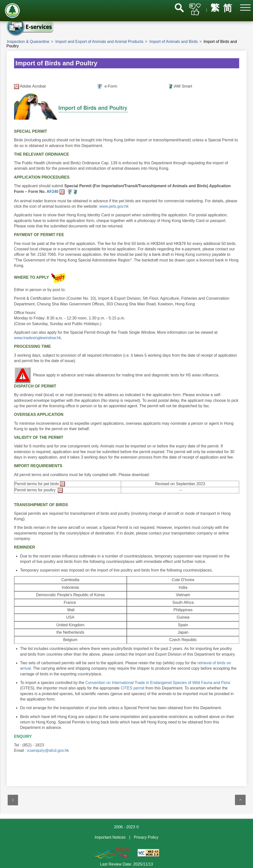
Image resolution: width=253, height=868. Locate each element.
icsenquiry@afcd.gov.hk (48, 750)
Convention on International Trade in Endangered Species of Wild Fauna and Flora (158, 683)
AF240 (53, 192)
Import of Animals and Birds (174, 42)
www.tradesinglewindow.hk (38, 338)
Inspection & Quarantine (28, 42)
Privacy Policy (146, 837)
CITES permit (132, 688)
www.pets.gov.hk (113, 206)
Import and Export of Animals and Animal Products (99, 42)
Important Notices (110, 837)
